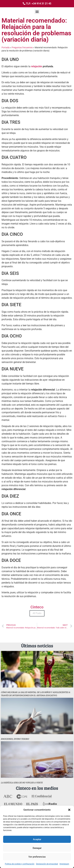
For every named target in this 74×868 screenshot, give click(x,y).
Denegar (37, 848)
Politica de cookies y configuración (20, 864)
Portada (6, 47)
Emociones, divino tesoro (15, 739)
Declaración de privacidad (47, 864)
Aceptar (37, 839)
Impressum (64, 864)
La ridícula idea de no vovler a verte (22, 782)
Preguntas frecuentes (22, 47)
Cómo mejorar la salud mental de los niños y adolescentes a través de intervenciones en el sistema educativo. (35, 694)
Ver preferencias (37, 857)
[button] (69, 810)
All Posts (37, 613)
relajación (37, 66)
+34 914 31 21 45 (41, 4)
